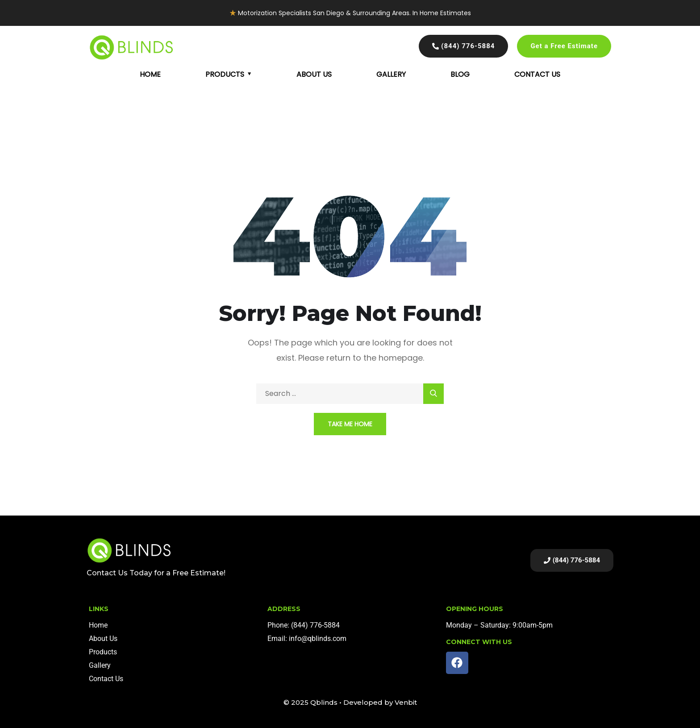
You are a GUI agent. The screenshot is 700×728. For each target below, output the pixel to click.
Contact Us (537, 74)
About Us (314, 74)
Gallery (391, 74)
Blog (460, 74)
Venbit (406, 702)
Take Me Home (350, 424)
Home (150, 74)
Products (225, 74)
